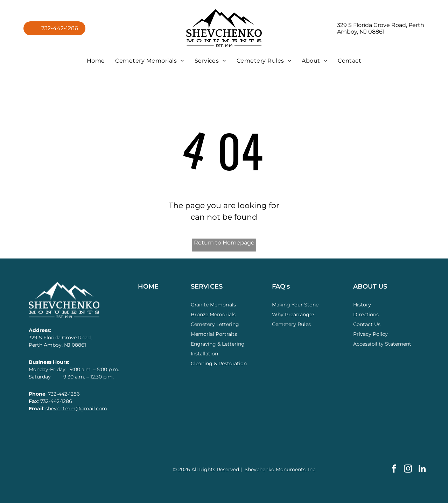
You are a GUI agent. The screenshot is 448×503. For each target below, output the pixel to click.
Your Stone (305, 305)
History (362, 305)
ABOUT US (370, 286)
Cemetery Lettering (215, 324)
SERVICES (207, 286)
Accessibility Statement (382, 344)
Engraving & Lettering (218, 344)
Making (281, 305)
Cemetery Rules (291, 324)
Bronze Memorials (213, 314)
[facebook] (394, 469)
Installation (204, 354)
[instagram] (408, 469)
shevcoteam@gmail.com (76, 409)
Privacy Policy (370, 334)
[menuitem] (96, 61)
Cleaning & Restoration (219, 363)
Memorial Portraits (214, 334)
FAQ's (281, 286)
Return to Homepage (224, 243)
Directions (366, 314)
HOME (148, 286)
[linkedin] (422, 469)
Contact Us (367, 324)
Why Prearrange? (293, 314)
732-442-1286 (64, 394)
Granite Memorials (213, 305)
